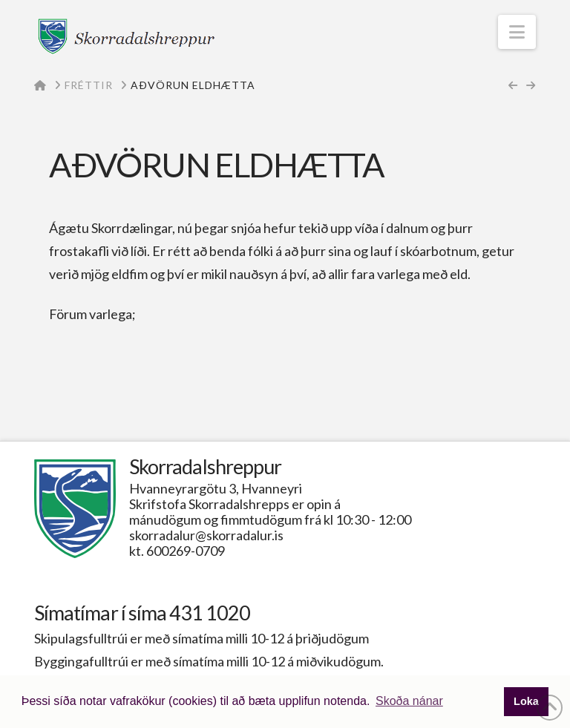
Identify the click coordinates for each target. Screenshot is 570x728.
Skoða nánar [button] (409, 701)
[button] (517, 32)
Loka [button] (526, 701)
